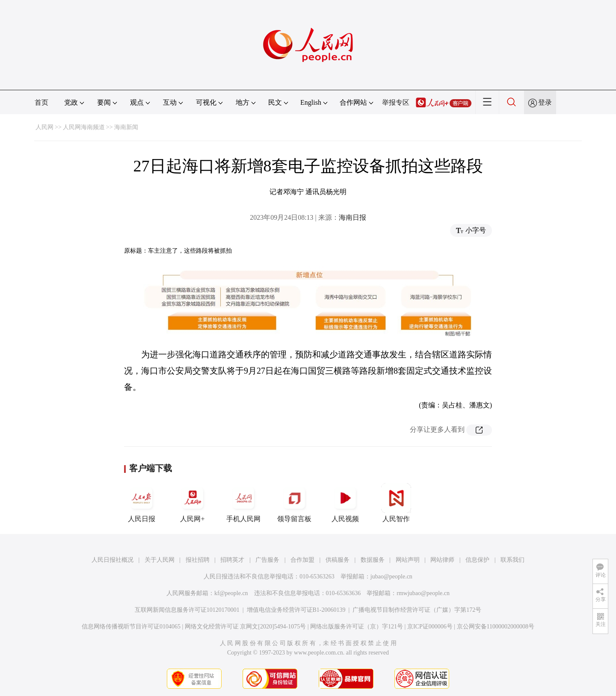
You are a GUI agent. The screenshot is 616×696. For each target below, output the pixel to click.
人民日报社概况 (113, 560)
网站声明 (408, 560)
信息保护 (477, 560)
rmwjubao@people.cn (423, 593)
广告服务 (267, 560)
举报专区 (396, 102)
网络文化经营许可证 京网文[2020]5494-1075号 (246, 627)
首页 (41, 102)
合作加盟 (302, 560)
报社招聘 (198, 560)
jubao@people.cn (391, 577)
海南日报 (352, 217)
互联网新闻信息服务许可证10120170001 (187, 610)
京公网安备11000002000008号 (496, 627)
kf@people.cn (231, 593)
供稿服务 (338, 560)
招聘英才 (232, 560)
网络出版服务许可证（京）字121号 (357, 627)
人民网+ (192, 503)
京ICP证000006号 (430, 627)
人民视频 (345, 503)
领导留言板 (294, 503)
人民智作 (396, 503)
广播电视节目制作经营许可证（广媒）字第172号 (417, 610)
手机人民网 (243, 503)
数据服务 (373, 560)
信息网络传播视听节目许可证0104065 (131, 627)
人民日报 (142, 503)
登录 (545, 102)
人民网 (44, 127)
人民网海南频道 (84, 127)
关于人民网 (160, 560)
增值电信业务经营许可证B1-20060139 (296, 610)
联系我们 (512, 560)
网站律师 (442, 560)
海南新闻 (126, 127)
